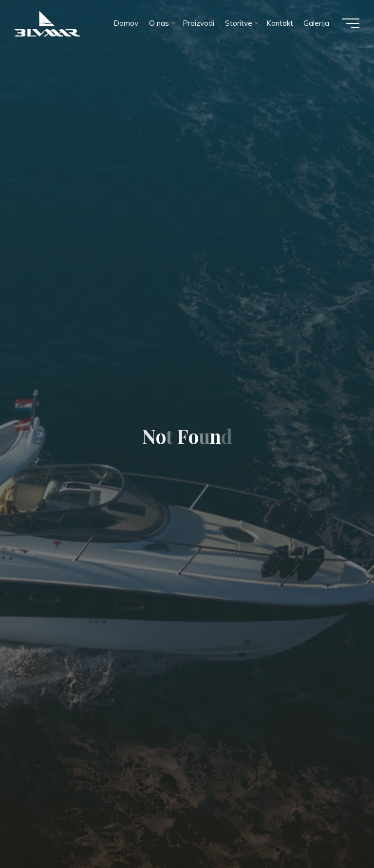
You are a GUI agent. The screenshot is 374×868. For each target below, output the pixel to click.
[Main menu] (351, 23)
